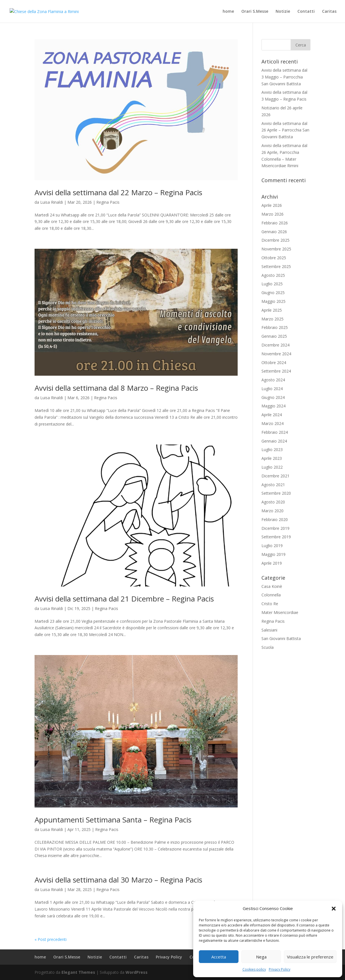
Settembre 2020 (276, 493)
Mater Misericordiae (280, 612)
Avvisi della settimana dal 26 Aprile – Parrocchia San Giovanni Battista (285, 130)
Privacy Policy (280, 969)
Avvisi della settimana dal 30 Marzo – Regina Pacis (118, 880)
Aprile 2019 (272, 563)
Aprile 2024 (272, 415)
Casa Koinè (272, 586)
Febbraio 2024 (275, 432)
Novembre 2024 (276, 354)
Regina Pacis (108, 202)
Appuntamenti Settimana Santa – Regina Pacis (113, 820)
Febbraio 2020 (275, 519)
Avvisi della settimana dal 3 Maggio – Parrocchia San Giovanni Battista (284, 77)
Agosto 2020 (273, 502)
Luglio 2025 (272, 284)
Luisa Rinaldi (52, 202)
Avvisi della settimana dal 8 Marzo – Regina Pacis (116, 388)
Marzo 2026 (272, 214)
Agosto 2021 (273, 485)
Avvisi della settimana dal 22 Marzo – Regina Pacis (118, 192)
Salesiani (269, 630)
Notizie (283, 12)
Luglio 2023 (272, 449)
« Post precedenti (51, 939)
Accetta (219, 957)
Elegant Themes (78, 972)
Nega (261, 957)
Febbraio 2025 (275, 327)
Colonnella (271, 595)
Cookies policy (254, 969)
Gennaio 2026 (274, 232)
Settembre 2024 (276, 371)
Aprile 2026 (272, 205)
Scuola (268, 647)
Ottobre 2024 (274, 363)
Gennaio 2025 (274, 336)
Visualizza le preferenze (310, 957)
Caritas (329, 12)
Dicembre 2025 (275, 240)
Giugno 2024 (273, 397)
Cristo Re (270, 604)
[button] (334, 909)
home (228, 12)
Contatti (306, 12)
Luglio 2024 (272, 389)
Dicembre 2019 (275, 528)
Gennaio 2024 (274, 441)
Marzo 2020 (272, 511)
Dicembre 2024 (275, 345)
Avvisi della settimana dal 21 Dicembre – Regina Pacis (124, 599)
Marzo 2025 (272, 319)
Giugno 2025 (273, 293)
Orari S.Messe (255, 12)
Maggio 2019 (273, 554)
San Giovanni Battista (281, 638)
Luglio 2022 (272, 467)
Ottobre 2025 (274, 258)
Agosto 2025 (273, 275)
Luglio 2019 (272, 546)
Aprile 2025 (272, 310)
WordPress (137, 972)
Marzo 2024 (272, 423)
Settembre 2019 (276, 537)
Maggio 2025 (273, 301)
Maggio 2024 (273, 406)
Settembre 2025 (276, 266)
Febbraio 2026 (275, 223)
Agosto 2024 (273, 380)
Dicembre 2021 (275, 476)
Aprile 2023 (272, 458)
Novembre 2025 (276, 249)
